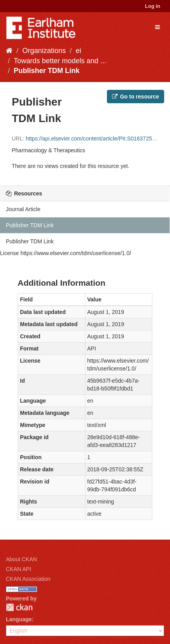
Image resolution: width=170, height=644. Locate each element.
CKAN (19, 607)
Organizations (44, 51)
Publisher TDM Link (47, 71)
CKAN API (19, 569)
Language (19, 619)
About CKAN (21, 559)
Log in (153, 6)
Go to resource (136, 97)
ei (78, 51)
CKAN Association (28, 579)
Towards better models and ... (60, 61)
